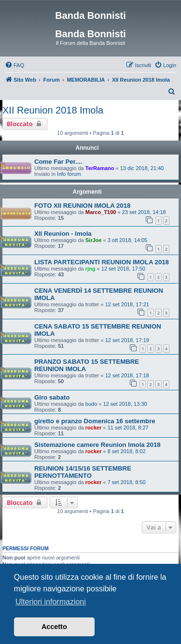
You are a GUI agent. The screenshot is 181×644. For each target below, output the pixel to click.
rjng (90, 269)
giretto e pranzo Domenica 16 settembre (95, 421)
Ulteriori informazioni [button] (51, 602)
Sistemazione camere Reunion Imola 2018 (97, 445)
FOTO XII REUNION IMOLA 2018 (82, 206)
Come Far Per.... (58, 162)
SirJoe (94, 240)
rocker (94, 428)
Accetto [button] (54, 627)
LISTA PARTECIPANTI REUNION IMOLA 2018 (102, 262)
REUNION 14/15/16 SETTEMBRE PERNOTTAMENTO (83, 472)
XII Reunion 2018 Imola (53, 110)
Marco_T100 (101, 212)
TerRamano (100, 168)
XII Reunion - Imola (63, 234)
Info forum (69, 174)
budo (91, 404)
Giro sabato (52, 397)
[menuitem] (14, 65)
